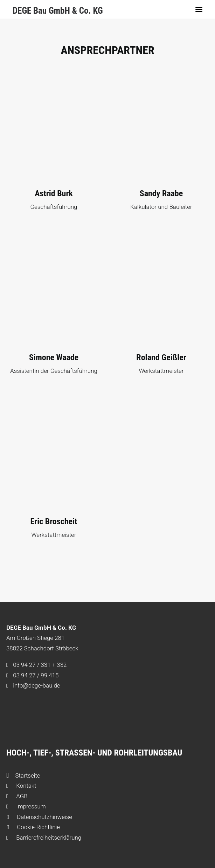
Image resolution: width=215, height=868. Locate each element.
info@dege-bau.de (36, 685)
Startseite (23, 775)
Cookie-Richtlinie (33, 827)
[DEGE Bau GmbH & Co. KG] (58, 9)
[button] (199, 9)
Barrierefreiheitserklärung (44, 838)
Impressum (26, 806)
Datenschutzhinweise (40, 817)
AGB (17, 796)
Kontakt (21, 786)
